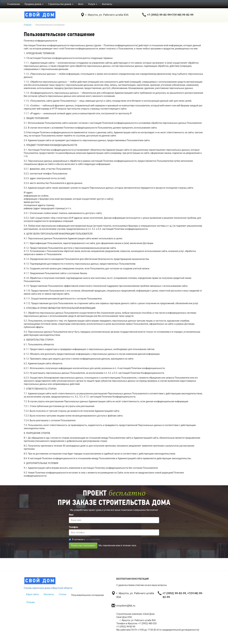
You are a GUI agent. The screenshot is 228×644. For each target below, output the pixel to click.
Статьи (63, 594)
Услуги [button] (93, 4)
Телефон (73, 527)
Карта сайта (32, 594)
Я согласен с (84, 539)
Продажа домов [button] (34, 4)
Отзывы (31, 602)
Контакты (107, 4)
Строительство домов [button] (61, 4)
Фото (81, 4)
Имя (71, 515)
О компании (14, 4)
